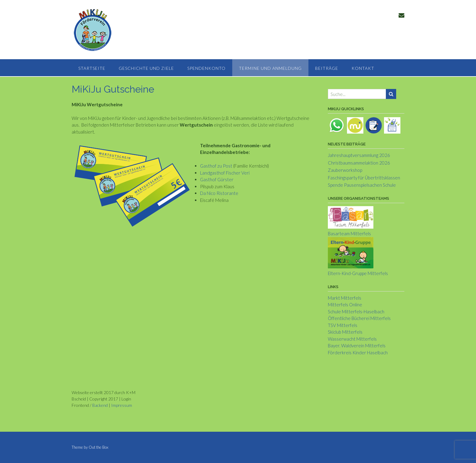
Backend (100, 405)
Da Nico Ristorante (219, 193)
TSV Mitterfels (343, 325)
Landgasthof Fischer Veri (225, 173)
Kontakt (363, 68)
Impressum (122, 405)
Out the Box (99, 447)
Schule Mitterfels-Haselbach (356, 312)
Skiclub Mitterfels (345, 332)
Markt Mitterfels (345, 298)
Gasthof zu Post (216, 166)
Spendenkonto (206, 68)
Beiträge (327, 68)
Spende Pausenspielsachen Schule (362, 185)
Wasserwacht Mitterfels (352, 339)
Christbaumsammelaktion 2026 (359, 163)
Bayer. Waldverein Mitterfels (357, 346)
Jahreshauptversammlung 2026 (359, 155)
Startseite (92, 68)
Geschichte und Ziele (146, 68)
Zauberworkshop (345, 170)
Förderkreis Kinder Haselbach (358, 352)
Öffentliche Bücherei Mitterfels (359, 318)
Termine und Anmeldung (270, 68)
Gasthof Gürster (217, 179)
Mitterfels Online (345, 305)
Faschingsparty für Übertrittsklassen (364, 178)
